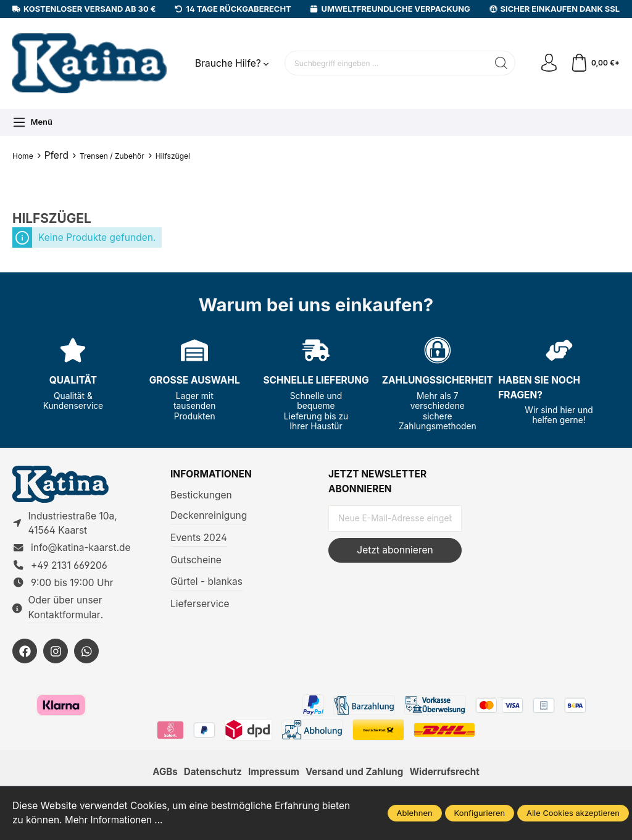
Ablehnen (415, 813)
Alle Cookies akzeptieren (573, 813)
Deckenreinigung (209, 515)
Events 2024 (199, 538)
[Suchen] (500, 63)
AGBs (162, 774)
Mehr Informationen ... (115, 821)
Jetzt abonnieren (395, 550)
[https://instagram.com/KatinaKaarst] (56, 653)
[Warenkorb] (595, 64)
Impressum (273, 774)
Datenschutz (210, 774)
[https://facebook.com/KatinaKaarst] (25, 653)
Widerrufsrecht (447, 774)
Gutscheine (196, 560)
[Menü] (32, 122)
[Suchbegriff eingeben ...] (386, 63)
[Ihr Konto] (548, 64)
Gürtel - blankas (206, 582)
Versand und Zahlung (355, 774)
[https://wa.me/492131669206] (86, 653)
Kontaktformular (64, 616)
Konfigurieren (480, 813)
